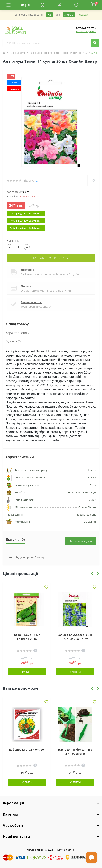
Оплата (26, 286)
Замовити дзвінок (86, 31)
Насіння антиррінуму (75, 53)
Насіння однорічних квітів (44, 53)
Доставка (28, 270)
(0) (36, 181)
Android (69, 15)
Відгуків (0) (14, 341)
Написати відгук (81, 541)
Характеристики (18, 333)
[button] (60, 5)
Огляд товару (17, 324)
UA (23, 5)
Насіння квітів (18, 53)
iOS (49, 15)
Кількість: (13, 241)
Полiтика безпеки (65, 850)
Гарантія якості (32, 302)
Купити (27, 672)
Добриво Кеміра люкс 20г (27, 750)
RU (28, 5)
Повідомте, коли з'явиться (51, 258)
